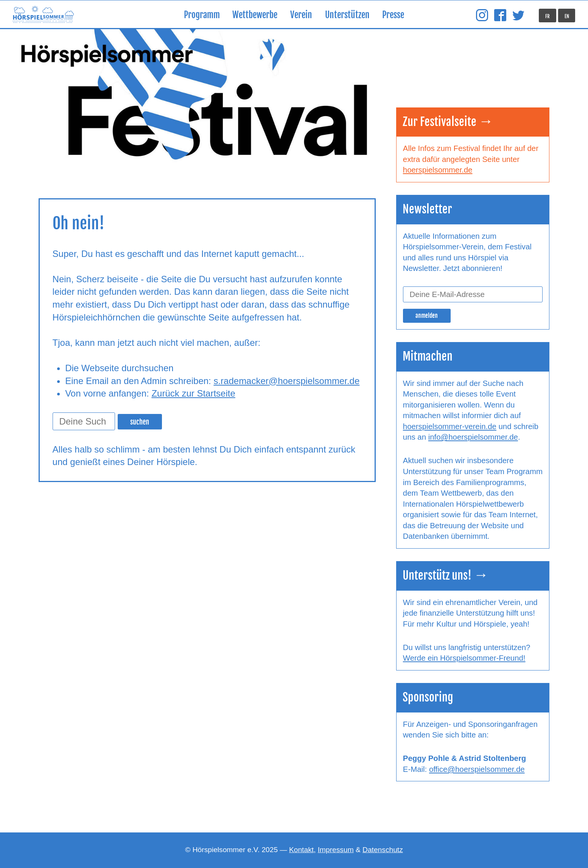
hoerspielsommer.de (438, 170)
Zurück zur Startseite (193, 393)
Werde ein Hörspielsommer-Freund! (464, 658)
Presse (393, 15)
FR (548, 16)
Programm (202, 15)
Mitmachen (428, 356)
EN (567, 16)
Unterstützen (347, 15)
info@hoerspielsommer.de (473, 437)
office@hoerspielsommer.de (477, 769)
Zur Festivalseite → (448, 122)
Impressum (336, 850)
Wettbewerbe (255, 15)
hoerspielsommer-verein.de (450, 426)
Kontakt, (302, 850)
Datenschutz (383, 850)
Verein (301, 15)
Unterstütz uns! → (446, 575)
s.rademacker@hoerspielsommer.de (286, 381)
